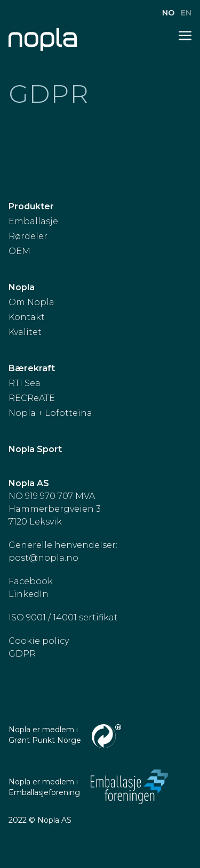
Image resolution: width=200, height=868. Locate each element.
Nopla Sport (35, 449)
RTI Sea (25, 383)
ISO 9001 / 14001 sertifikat (63, 617)
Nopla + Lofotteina (50, 413)
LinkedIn (29, 594)
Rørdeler (28, 236)
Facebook (31, 581)
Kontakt (27, 317)
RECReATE (32, 398)
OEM (19, 251)
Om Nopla (31, 302)
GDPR (22, 654)
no (169, 13)
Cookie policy (39, 641)
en (186, 13)
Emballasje (33, 221)
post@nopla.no (43, 558)
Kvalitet (25, 332)
